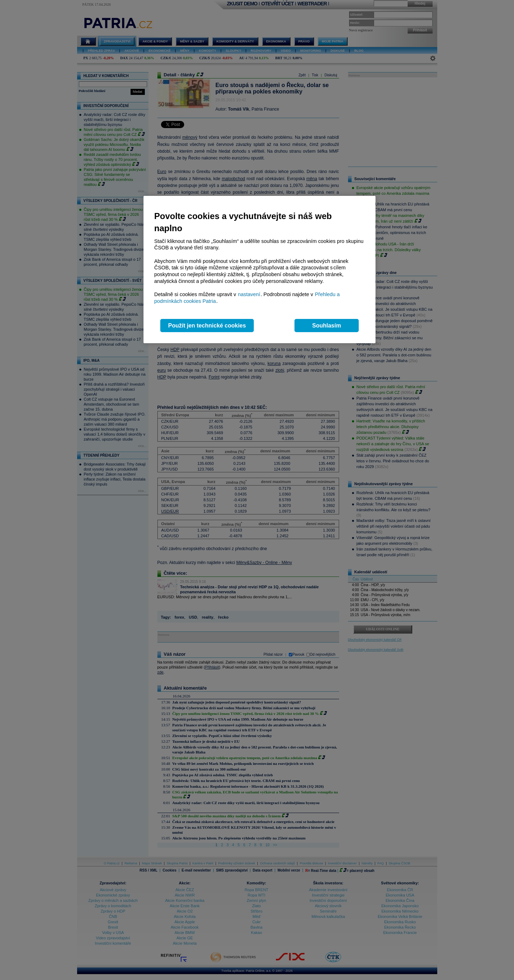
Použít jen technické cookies (207, 326)
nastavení (249, 294)
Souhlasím (327, 326)
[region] (259, 270)
